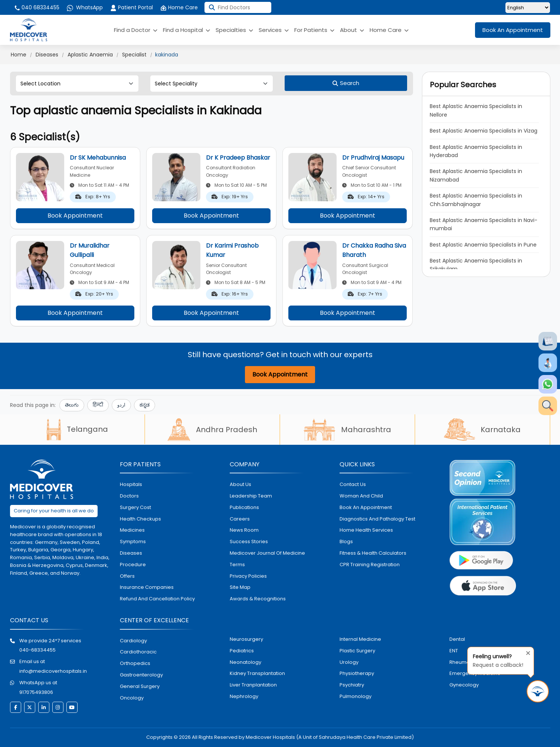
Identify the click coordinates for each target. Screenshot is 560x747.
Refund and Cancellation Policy (157, 599)
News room (244, 530)
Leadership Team (251, 496)
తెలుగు (72, 405)
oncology (132, 698)
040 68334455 (37, 7)
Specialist (134, 55)
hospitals (131, 484)
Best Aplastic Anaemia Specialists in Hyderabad (476, 151)
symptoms (133, 542)
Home (19, 55)
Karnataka (482, 430)
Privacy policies (248, 576)
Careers (240, 519)
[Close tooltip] (526, 652)
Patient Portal (132, 7)
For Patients (314, 30)
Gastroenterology (141, 675)
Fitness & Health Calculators (373, 553)
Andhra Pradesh (212, 430)
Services (274, 30)
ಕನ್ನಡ (145, 405)
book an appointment (366, 507)
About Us (240, 484)
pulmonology (356, 696)
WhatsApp (85, 7)
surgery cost (135, 507)
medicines (132, 530)
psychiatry (352, 685)
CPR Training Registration (370, 565)
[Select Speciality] (212, 84)
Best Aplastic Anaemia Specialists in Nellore (476, 110)
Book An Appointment (513, 30)
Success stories (249, 542)
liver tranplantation (253, 685)
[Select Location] (77, 84)
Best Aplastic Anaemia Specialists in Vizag (484, 131)
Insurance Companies (147, 587)
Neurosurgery (246, 639)
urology (349, 662)
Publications (244, 507)
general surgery (140, 686)
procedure (133, 565)
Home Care (179, 7)
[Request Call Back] (538, 691)
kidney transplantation (257, 673)
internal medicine (360, 639)
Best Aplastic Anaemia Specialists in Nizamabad (476, 175)
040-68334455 (37, 650)
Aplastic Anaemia (90, 55)
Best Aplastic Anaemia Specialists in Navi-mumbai (484, 224)
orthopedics (135, 663)
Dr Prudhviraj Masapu (373, 158)
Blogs (346, 542)
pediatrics (242, 651)
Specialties (234, 30)
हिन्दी (98, 405)
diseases (131, 553)
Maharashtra (347, 430)
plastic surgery (357, 651)
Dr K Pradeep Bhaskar (238, 158)
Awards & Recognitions (258, 599)
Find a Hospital (186, 30)
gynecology (464, 685)
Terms (237, 565)
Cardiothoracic (138, 652)
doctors (129, 496)
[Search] (346, 83)
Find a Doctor (136, 30)
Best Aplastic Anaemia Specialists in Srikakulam (476, 265)
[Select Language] (528, 8)
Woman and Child (361, 496)
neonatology (245, 662)
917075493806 (36, 692)
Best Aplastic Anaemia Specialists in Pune (483, 245)
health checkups (140, 519)
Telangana (77, 429)
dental (457, 639)
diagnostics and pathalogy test (377, 519)
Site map (240, 587)
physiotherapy (357, 673)
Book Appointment (75, 216)
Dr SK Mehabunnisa (98, 158)
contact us (353, 484)
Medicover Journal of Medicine (267, 553)
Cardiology (133, 641)
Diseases (47, 55)
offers (127, 576)
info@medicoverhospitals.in (53, 671)
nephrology (244, 696)
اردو (121, 405)
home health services (366, 530)
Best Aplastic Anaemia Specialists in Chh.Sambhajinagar (476, 200)
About (352, 30)
